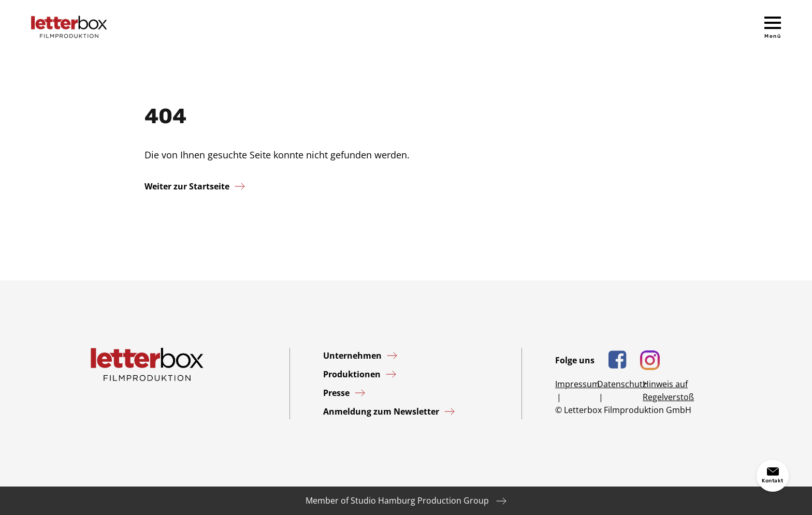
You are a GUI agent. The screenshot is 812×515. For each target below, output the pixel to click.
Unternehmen (352, 356)
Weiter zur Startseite (187, 186)
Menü (773, 36)
